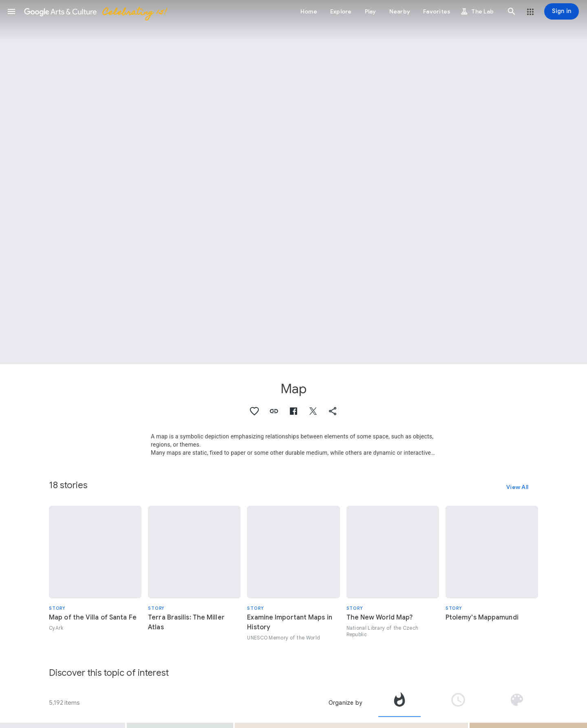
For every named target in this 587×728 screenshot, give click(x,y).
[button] (11, 11)
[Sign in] (562, 11)
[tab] (399, 703)
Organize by (345, 703)
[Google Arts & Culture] (95, 11)
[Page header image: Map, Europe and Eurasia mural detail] (293, 182)
